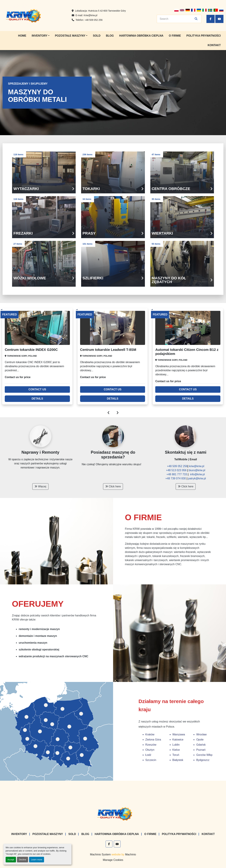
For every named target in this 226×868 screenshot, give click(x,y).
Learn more (36, 860)
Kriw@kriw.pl (90, 15)
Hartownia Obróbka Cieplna (141, 36)
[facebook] (211, 19)
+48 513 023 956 (177, 470)
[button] (41, 36)
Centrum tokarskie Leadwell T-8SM (108, 350)
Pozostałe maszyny (70, 36)
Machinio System (100, 854)
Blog (110, 36)
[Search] (177, 19)
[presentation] (108, 412)
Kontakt (214, 45)
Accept (11, 860)
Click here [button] (113, 486)
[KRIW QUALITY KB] (113, 813)
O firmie (175, 36)
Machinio (131, 854)
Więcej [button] (40, 486)
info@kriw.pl (197, 474)
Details (37, 399)
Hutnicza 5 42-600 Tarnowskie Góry (107, 11)
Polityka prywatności (204, 36)
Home (22, 36)
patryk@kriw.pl (197, 478)
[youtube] (219, 19)
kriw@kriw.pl (197, 466)
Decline (23, 860)
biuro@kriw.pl (197, 470)
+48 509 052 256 (94, 20)
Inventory (39, 36)
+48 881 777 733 (177, 474)
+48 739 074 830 (176, 478)
